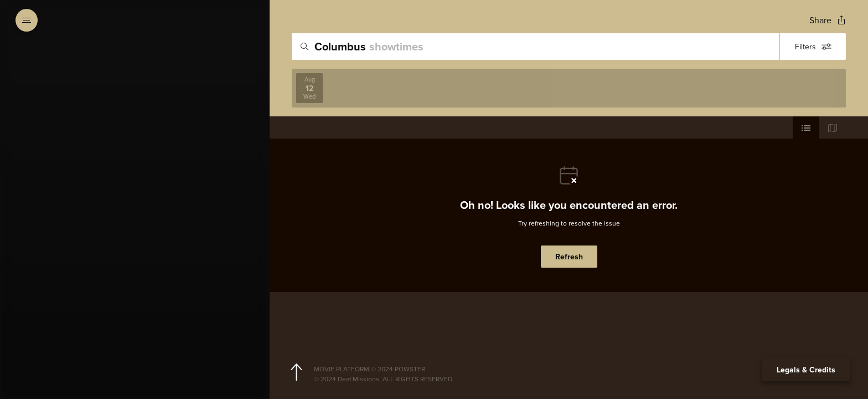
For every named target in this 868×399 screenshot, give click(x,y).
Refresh (569, 257)
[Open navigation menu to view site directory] (27, 20)
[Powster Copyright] (578, 369)
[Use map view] (833, 127)
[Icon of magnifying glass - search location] (304, 47)
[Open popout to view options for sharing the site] (828, 20)
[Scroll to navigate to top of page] (296, 372)
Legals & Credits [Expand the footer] (806, 370)
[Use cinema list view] (806, 127)
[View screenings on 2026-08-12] (309, 88)
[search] (536, 47)
